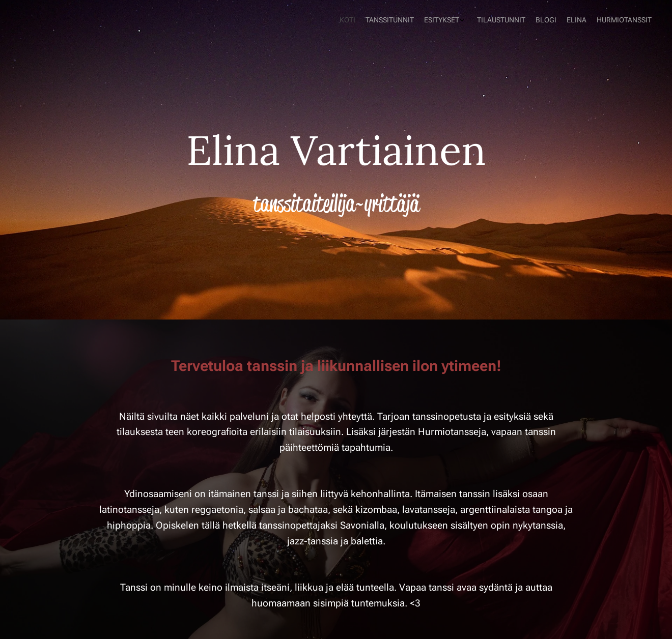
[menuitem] (584, 21)
